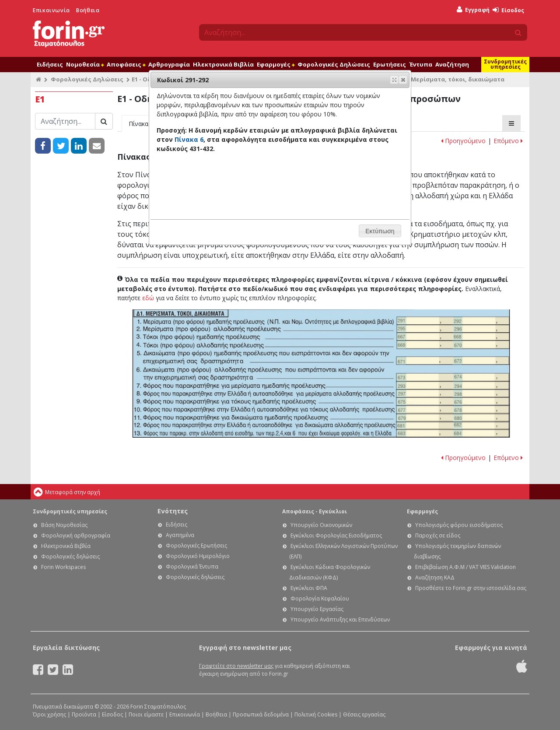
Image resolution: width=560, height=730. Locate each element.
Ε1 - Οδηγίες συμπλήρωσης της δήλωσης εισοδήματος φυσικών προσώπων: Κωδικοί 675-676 (453, 401)
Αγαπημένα (180, 535)
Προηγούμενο (463, 141)
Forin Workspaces (63, 567)
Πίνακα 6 (189, 139)
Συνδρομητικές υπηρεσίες (505, 64)
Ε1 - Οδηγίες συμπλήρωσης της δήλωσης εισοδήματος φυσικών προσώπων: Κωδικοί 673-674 (453, 377)
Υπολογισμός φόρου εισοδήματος (459, 525)
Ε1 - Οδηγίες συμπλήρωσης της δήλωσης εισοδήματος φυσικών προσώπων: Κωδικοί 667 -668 (453, 337)
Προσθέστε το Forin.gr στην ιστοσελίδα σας (471, 588)
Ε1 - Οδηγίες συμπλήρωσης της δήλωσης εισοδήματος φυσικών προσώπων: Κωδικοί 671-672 (453, 361)
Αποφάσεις (126, 64)
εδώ (148, 298)
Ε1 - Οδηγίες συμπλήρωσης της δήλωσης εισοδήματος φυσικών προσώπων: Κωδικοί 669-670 (453, 344)
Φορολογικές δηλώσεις (70, 556)
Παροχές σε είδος (438, 535)
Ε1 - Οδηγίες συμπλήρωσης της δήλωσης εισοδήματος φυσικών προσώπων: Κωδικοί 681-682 (453, 426)
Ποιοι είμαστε (146, 714)
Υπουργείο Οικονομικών (321, 525)
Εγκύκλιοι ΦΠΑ (309, 588)
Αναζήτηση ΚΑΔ (435, 577)
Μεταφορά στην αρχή (73, 492)
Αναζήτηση (452, 64)
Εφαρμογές (276, 64)
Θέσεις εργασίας (364, 714)
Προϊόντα (84, 714)
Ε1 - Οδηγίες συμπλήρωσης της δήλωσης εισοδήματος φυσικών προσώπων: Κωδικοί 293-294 (453, 385)
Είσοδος (508, 10)
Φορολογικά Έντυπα (192, 567)
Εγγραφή (473, 10)
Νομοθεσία (85, 64)
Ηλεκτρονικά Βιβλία (223, 64)
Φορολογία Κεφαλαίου (320, 598)
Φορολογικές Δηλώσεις (334, 64)
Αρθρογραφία (169, 64)
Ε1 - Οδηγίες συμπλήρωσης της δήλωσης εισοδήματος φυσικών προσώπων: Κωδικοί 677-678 (453, 410)
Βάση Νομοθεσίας (64, 525)
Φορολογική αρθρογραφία (76, 535)
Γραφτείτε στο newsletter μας (236, 666)
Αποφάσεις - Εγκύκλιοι (315, 511)
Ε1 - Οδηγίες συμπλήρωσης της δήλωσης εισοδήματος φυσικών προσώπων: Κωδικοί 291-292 (453, 321)
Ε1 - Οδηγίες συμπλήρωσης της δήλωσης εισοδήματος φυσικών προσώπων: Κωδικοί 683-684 (453, 433)
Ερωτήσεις (390, 64)
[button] (403, 80)
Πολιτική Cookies (316, 714)
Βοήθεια (88, 10)
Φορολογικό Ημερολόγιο (198, 556)
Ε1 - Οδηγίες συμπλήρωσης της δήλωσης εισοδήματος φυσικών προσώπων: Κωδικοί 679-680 (453, 418)
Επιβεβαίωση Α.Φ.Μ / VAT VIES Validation (465, 567)
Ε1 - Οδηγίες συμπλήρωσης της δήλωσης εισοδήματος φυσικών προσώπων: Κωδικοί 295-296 (453, 329)
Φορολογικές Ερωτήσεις (196, 546)
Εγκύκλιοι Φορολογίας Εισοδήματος (336, 535)
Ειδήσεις (50, 64)
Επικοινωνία (51, 10)
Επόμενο (508, 141)
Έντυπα (421, 64)
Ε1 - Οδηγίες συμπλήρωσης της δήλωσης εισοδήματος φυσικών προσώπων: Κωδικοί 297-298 (453, 393)
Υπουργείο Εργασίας (317, 609)
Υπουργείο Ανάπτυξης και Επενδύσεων (340, 619)
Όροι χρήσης (49, 714)
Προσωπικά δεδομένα (261, 714)
